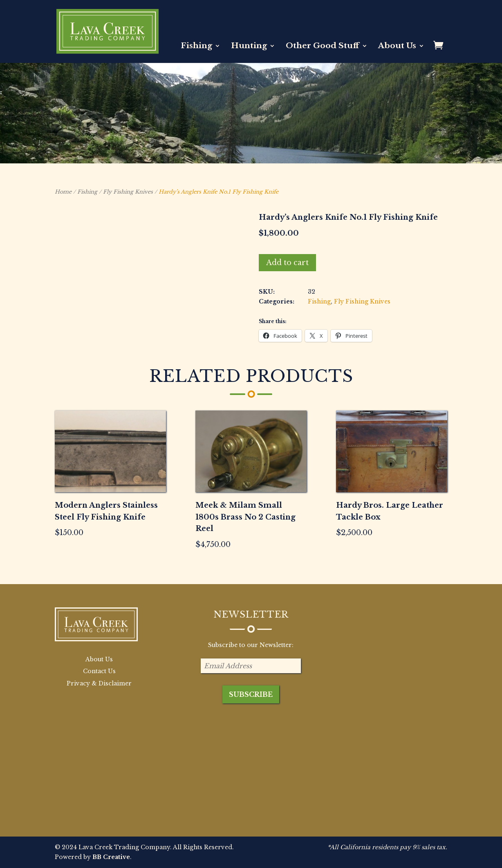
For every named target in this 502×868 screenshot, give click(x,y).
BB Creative (111, 857)
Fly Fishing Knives (128, 192)
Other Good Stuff (323, 47)
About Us (397, 47)
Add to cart (287, 263)
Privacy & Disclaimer (99, 683)
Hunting (249, 47)
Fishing (196, 47)
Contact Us (99, 671)
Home (63, 192)
